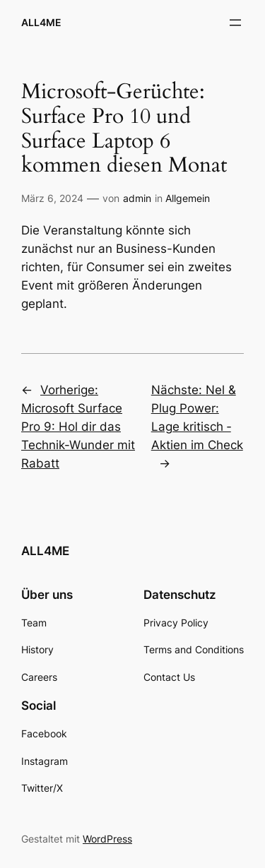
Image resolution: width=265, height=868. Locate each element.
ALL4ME (41, 22)
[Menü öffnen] (235, 23)
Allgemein (188, 198)
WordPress (107, 839)
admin (137, 198)
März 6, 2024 (52, 198)
